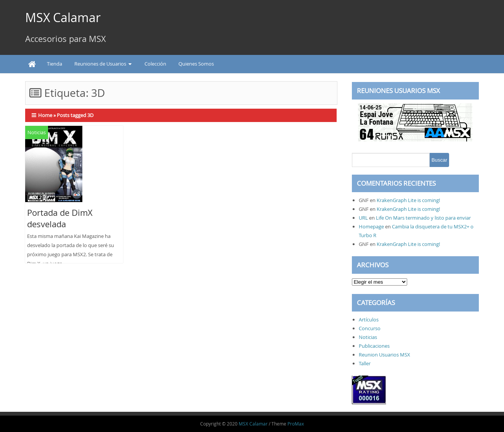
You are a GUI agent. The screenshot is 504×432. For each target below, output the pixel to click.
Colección (155, 64)
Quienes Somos (196, 64)
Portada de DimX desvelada (60, 218)
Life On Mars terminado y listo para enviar (423, 218)
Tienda (55, 64)
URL (363, 218)
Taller (365, 363)
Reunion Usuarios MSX (384, 355)
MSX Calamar (63, 17)
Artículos (369, 320)
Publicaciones (374, 346)
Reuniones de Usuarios (100, 64)
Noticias (37, 132)
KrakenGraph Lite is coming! (408, 200)
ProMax (296, 424)
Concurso (370, 328)
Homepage (371, 226)
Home (45, 115)
